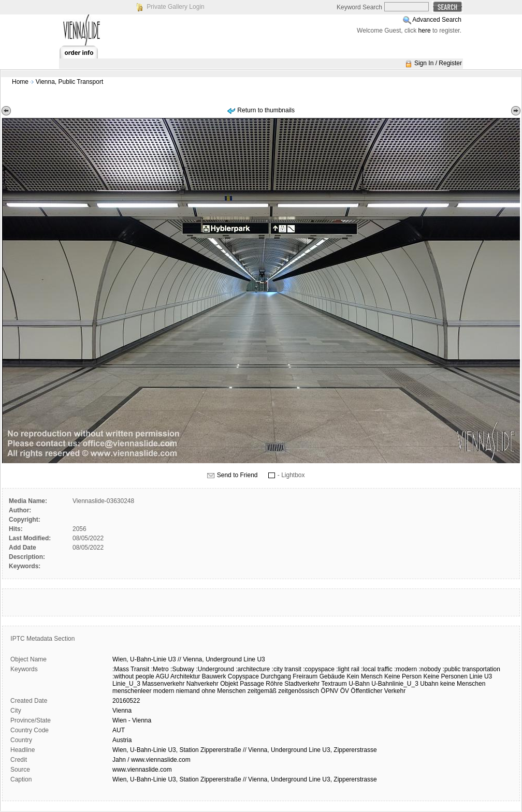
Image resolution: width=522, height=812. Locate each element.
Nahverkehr (202, 684)
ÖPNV (329, 691)
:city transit (287, 669)
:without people (133, 676)
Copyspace (243, 676)
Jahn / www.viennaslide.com (151, 760)
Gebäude (332, 676)
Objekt (229, 684)
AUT (119, 730)
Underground (224, 659)
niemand (188, 691)
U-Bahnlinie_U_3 (395, 684)
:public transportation (472, 669)
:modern (405, 669)
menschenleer (132, 691)
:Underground (215, 669)
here (425, 31)
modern (164, 691)
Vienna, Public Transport (70, 82)
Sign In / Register (438, 63)
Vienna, (193, 659)
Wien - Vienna (132, 720)
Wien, (120, 659)
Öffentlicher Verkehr (378, 691)
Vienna (122, 711)
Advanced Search (437, 20)
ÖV (345, 691)
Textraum (334, 684)
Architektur (185, 676)
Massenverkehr (163, 684)
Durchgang (276, 676)
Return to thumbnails (266, 110)
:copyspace (319, 669)
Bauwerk (214, 676)
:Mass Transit (131, 669)
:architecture (253, 669)
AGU (162, 676)
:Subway (182, 669)
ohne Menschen (223, 691)
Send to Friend (237, 475)
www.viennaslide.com (142, 770)
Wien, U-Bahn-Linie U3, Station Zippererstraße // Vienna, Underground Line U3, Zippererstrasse (245, 750)
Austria (122, 740)
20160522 (126, 701)
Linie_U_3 (126, 684)
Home (20, 82)
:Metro (160, 669)
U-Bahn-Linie (148, 659)
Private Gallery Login (175, 7)
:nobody (430, 669)
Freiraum (305, 676)
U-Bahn (359, 684)
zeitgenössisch (299, 691)
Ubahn (429, 684)
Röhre (274, 684)
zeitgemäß (262, 691)
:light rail (348, 669)
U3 (172, 659)
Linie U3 (481, 676)
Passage (252, 684)
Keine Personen (445, 676)
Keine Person (403, 676)
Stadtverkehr (302, 684)
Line (249, 659)
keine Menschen (463, 684)
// (179, 659)
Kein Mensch (364, 676)
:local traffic (376, 669)
